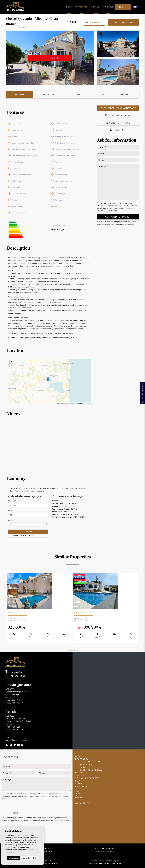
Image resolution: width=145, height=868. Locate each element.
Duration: (12, 520)
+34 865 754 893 (13, 727)
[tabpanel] (39, 608)
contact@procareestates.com (17, 740)
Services (80, 775)
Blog (78, 781)
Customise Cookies (29, 858)
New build (86, 764)
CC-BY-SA (87, 403)
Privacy (79, 793)
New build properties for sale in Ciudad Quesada (105, 863)
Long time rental (90, 762)
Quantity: (12, 501)
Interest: (12, 510)
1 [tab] (68, 650)
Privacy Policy (132, 206)
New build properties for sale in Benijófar (105, 861)
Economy (126, 94)
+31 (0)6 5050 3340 (14, 703)
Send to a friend (118, 123)
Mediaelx (86, 804)
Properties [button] (81, 7)
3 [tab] (72, 650)
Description (48, 94)
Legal (78, 791)
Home (69, 7)
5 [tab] (77, 650)
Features (19, 94)
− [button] (11, 365)
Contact (96, 7)
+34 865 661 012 (13, 700)
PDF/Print (118, 130)
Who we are (83, 773)
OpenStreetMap (73, 403)
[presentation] (14, 805)
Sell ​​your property (87, 778)
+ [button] (11, 362)
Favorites (108, 7)
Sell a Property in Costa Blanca (105, 848)
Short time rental (91, 770)
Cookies (79, 795)
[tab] (50, 112)
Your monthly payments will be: (21, 535)
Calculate (28, 532)
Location (76, 94)
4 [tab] (75, 650)
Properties (82, 759)
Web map (79, 797)
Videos (101, 94)
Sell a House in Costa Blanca (105, 851)
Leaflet (59, 403)
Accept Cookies (13, 858)
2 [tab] (70, 650)
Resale (84, 767)
